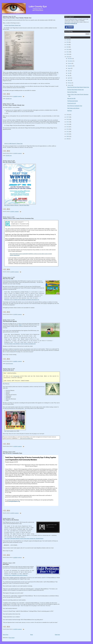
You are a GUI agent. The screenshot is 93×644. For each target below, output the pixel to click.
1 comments (16, 211)
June (69, 73)
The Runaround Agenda (10, 321)
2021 (68, 52)
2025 (68, 42)
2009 (68, 136)
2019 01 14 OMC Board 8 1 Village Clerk (13, 144)
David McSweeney (9, 364)
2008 (68, 139)
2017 (68, 117)
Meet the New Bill (8, 279)
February (70, 83)
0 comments (19, 96)
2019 (68, 57)
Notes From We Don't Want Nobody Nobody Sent (17, 18)
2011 (68, 132)
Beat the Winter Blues (9, 162)
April (69, 78)
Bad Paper (6, 564)
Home (32, 635)
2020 (68, 54)
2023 (68, 47)
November (70, 61)
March (69, 80)
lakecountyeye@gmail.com (71, 23)
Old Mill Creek (9, 99)
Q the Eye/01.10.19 (8, 370)
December (70, 59)
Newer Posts (6, 635)
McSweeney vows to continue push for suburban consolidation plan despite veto (22, 300)
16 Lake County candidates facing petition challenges (16, 575)
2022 (68, 49)
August (69, 68)
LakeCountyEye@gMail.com (26, 438)
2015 (68, 122)
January (70, 85)
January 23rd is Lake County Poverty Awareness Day (18, 218)
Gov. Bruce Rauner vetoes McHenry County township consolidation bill (20, 344)
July (69, 71)
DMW (20, 325)
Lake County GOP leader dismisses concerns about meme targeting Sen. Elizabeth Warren (24, 538)
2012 (68, 129)
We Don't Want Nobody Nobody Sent (12, 25)
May (69, 76)
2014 (68, 124)
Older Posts (57, 635)
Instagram (16, 376)
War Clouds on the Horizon (11, 520)
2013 (68, 127)
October (70, 63)
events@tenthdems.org (14, 501)
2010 (68, 134)
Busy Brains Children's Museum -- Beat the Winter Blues (17, 205)
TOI (15, 350)
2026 (68, 40)
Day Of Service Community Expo (12, 453)
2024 (68, 45)
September (70, 66)
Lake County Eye (38, 6)
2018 (68, 115)
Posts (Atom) (12, 638)
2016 (68, 119)
